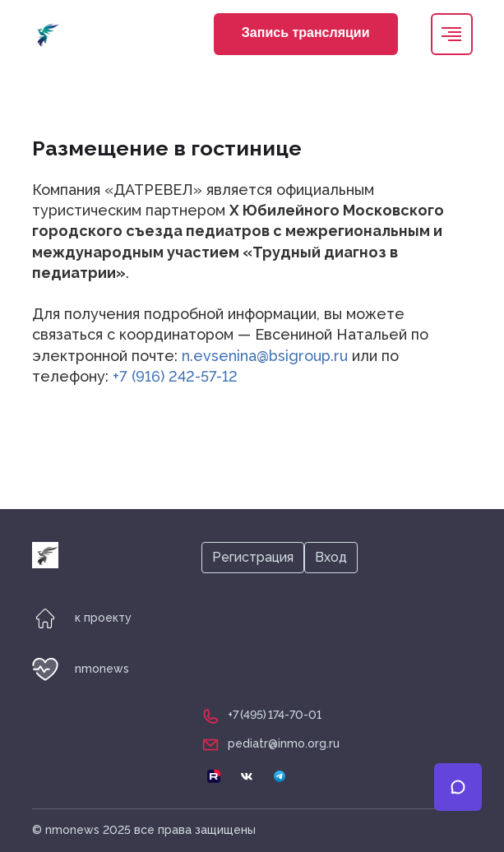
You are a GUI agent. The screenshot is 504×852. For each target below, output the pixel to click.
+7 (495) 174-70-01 (275, 715)
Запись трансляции (306, 32)
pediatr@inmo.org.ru (284, 743)
